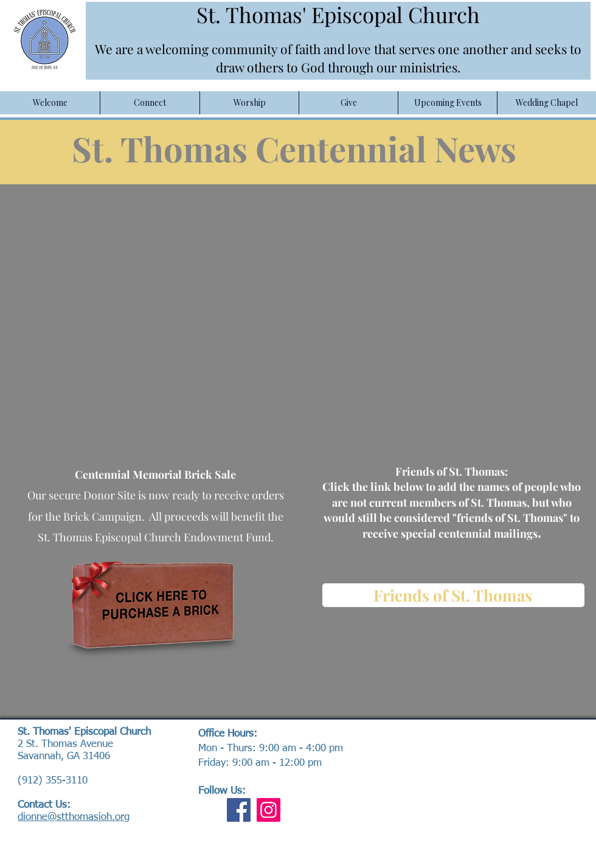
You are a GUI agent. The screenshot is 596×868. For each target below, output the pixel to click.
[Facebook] (239, 810)
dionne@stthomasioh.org (74, 817)
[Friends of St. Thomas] (453, 595)
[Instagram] (269, 810)
